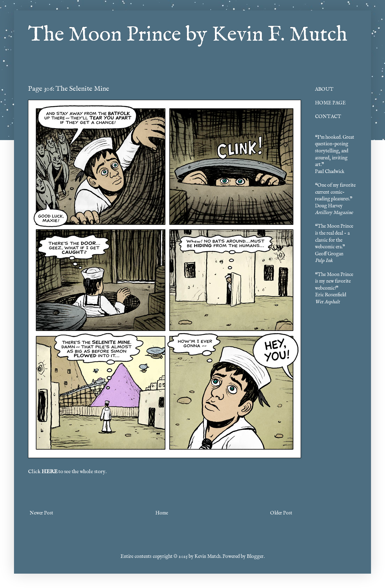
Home (162, 513)
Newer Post (41, 513)
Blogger (255, 556)
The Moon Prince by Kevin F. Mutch (188, 35)
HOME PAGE (330, 103)
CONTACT (328, 117)
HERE (50, 472)
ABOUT (324, 89)
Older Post (281, 513)
